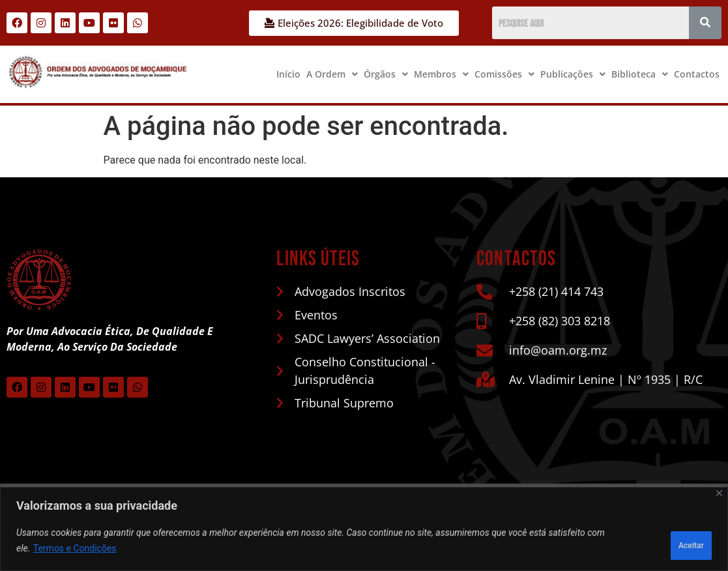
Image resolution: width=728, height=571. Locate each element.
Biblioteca (640, 74)
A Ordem (332, 74)
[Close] (719, 500)
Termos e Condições (75, 552)
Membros (441, 74)
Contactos (697, 74)
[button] (332, 74)
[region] (364, 532)
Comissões (504, 74)
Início (288, 74)
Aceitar (678, 544)
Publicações (573, 74)
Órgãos (386, 74)
